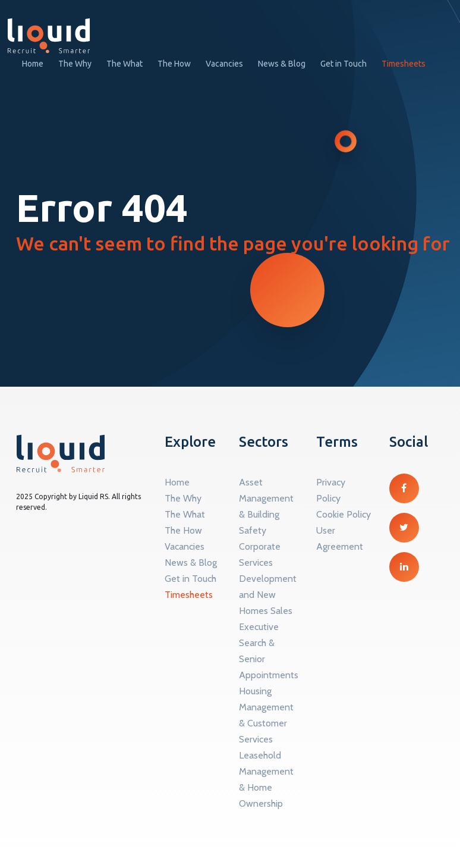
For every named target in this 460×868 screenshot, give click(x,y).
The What (125, 64)
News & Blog (282, 64)
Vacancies (224, 64)
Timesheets (404, 64)
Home (33, 64)
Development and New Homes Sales (268, 595)
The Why (75, 64)
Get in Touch (344, 64)
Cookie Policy (344, 514)
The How (174, 64)
